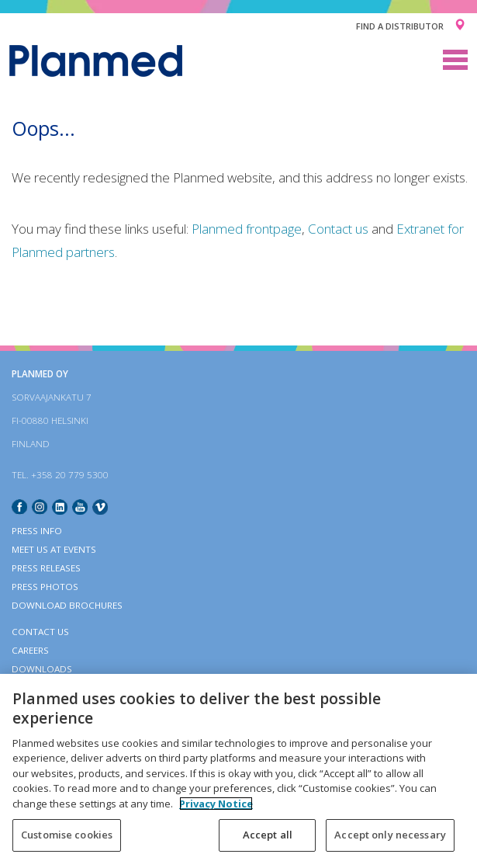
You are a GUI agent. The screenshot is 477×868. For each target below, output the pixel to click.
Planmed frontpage (247, 229)
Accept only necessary (390, 835)
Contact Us (40, 632)
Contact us (338, 229)
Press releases (46, 568)
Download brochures (67, 605)
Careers (30, 650)
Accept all (268, 835)
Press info (37, 531)
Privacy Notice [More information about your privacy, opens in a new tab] (216, 804)
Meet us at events (54, 549)
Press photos (45, 587)
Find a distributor (400, 26)
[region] (238, 771)
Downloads (42, 669)
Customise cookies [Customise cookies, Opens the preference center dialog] (67, 835)
